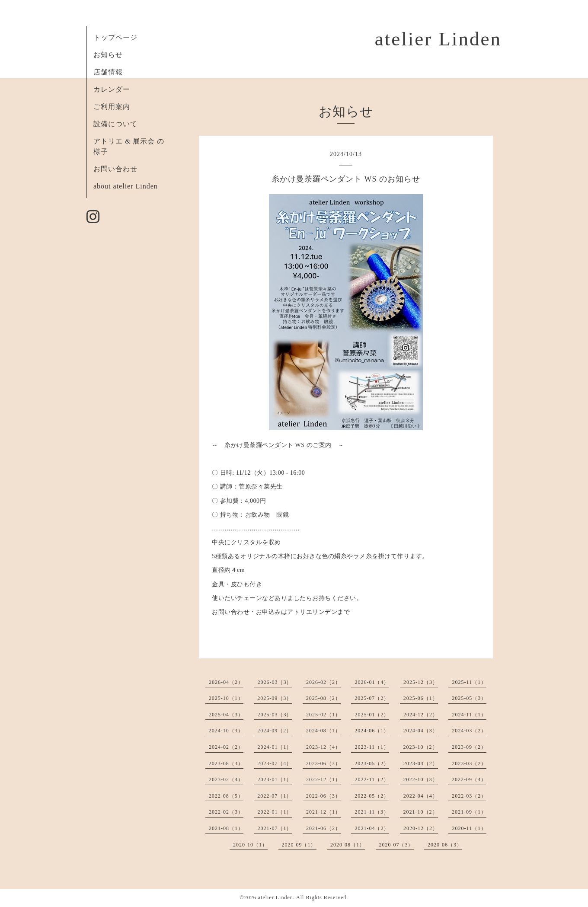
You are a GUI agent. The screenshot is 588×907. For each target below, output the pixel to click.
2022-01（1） (275, 812)
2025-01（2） (372, 715)
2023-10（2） (421, 747)
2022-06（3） (323, 796)
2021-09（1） (469, 812)
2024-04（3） (421, 731)
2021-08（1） (226, 828)
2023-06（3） (323, 763)
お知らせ (108, 55)
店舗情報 (108, 72)
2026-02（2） (323, 682)
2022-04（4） (421, 796)
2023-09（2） (469, 747)
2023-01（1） (275, 779)
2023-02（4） (226, 779)
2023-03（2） (469, 763)
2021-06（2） (323, 828)
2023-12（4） (323, 747)
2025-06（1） (421, 698)
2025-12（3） (421, 682)
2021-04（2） (372, 828)
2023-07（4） (275, 763)
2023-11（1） (372, 747)
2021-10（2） (421, 812)
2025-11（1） (469, 682)
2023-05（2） (372, 763)
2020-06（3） (445, 845)
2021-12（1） (323, 812)
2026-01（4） (372, 682)
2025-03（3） (275, 715)
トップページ (115, 37)
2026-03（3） (275, 682)
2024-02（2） (226, 747)
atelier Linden (438, 39)
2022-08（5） (226, 796)
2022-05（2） (372, 796)
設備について (115, 124)
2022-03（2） (469, 796)
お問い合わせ (115, 169)
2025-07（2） (372, 698)
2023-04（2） (421, 763)
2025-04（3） (226, 715)
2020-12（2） (421, 828)
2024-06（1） (372, 731)
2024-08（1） (323, 731)
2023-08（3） (226, 763)
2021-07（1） (275, 828)
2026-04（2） (226, 682)
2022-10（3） (421, 779)
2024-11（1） (469, 715)
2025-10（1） (226, 698)
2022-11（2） (372, 779)
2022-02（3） (226, 812)
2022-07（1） (275, 796)
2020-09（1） (299, 845)
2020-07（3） (396, 845)
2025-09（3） (275, 698)
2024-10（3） (226, 731)
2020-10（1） (250, 845)
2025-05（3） (469, 698)
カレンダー (112, 89)
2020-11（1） (469, 828)
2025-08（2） (323, 698)
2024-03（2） (469, 731)
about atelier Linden (126, 186)
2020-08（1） (348, 845)
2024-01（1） (275, 747)
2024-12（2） (421, 715)
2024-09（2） (275, 731)
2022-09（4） (469, 779)
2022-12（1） (323, 779)
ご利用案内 (112, 107)
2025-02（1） (323, 715)
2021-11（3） (372, 812)
